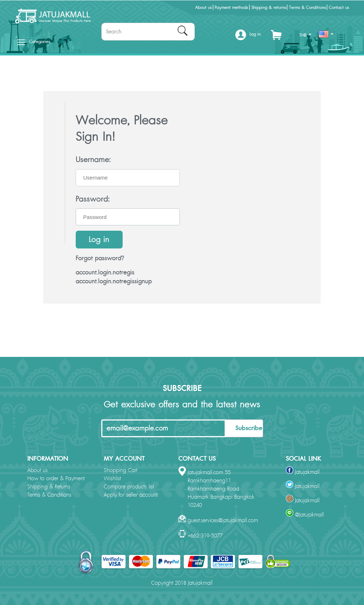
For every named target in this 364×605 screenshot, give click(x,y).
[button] (248, 37)
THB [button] (305, 35)
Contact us (339, 7)
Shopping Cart (121, 470)
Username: (93, 160)
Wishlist (112, 479)
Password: (93, 199)
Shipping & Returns (49, 487)
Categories (34, 42)
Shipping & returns (269, 7)
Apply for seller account (131, 495)
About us (204, 7)
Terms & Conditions (307, 7)
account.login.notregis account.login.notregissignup (114, 277)
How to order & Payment (56, 479)
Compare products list (129, 487)
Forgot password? (100, 258)
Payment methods (231, 7)
